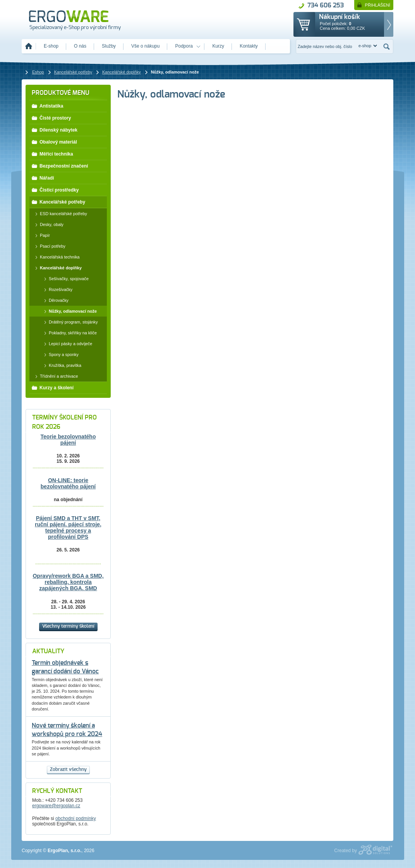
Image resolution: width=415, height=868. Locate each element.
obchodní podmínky (76, 818)
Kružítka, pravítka (61, 365)
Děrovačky (54, 300)
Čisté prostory (51, 118)
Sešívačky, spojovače (64, 279)
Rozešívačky (56, 289)
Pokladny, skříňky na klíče (69, 333)
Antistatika (47, 106)
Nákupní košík (340, 17)
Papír (41, 235)
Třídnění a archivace (55, 376)
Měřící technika (52, 154)
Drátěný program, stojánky (69, 322)
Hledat (387, 46)
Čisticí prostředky (55, 190)
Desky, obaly (47, 224)
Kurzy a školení (52, 387)
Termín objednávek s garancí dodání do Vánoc (65, 667)
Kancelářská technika (56, 257)
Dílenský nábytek (54, 130)
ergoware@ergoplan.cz (56, 806)
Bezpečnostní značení (60, 166)
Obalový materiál (54, 142)
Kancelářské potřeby (58, 202)
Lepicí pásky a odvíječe (66, 344)
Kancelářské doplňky (57, 268)
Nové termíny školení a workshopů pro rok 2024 (67, 730)
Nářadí (43, 178)
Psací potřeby (48, 246)
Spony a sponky (59, 354)
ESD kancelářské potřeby (59, 214)
